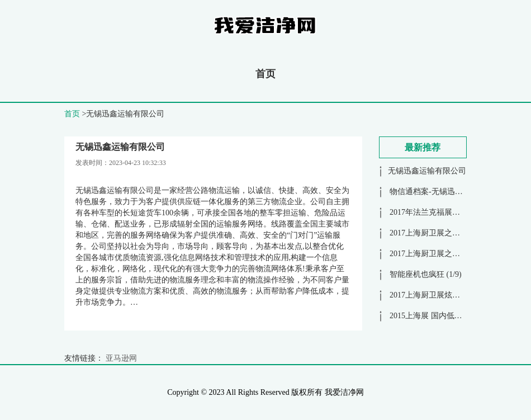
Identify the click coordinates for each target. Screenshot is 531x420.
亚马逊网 (121, 358)
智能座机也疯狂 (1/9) (425, 274)
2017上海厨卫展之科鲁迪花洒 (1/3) (448, 254)
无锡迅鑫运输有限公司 (427, 171)
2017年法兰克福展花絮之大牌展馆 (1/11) (458, 212)
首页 (265, 74)
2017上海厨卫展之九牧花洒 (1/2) (444, 233)
